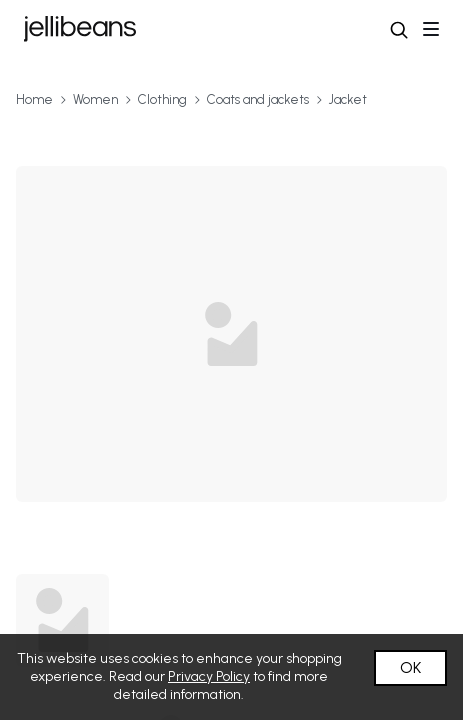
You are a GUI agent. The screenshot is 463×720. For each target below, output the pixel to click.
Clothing (162, 99)
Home (34, 99)
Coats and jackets (258, 99)
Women (95, 99)
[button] (399, 30)
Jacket (348, 99)
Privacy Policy (209, 676)
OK (410, 667)
